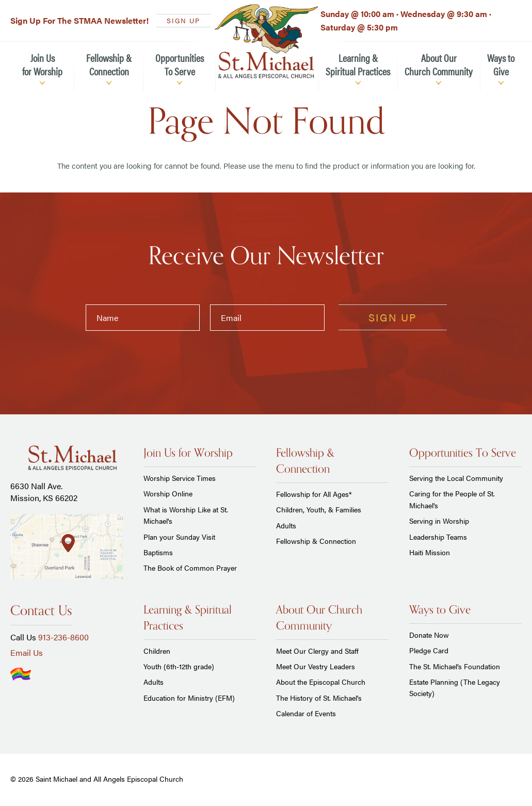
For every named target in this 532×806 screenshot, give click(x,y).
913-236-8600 (63, 637)
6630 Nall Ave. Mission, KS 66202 (44, 491)
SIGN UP (183, 20)
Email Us (27, 652)
